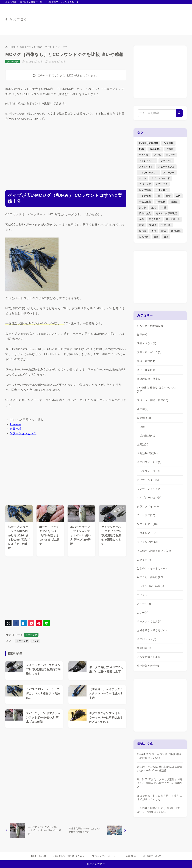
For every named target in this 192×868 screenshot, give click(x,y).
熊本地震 (145, 648)
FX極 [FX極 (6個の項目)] (142, 149)
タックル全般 (147, 542)
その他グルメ (147, 639)
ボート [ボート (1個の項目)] (143, 178)
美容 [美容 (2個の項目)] (154, 231)
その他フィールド (149, 462)
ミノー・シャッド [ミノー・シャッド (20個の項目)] (161, 178)
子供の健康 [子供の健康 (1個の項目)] (145, 202)
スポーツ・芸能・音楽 (153, 400)
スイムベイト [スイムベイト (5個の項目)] (146, 167)
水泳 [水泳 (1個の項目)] (141, 225)
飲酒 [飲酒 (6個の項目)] (166, 237)
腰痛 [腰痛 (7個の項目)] (164, 231)
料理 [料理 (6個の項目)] (164, 208)
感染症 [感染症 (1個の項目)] (174, 202)
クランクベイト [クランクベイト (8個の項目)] (147, 161)
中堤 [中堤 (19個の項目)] (158, 196)
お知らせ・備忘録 (150, 326)
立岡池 (143, 444)
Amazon (15, 424)
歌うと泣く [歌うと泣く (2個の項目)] (155, 219)
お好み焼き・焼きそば (152, 630)
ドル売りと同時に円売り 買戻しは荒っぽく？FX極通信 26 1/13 (160, 810)
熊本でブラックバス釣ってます (36, 47)
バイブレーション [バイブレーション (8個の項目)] (148, 172)
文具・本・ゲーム (149, 352)
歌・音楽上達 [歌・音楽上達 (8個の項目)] (173, 219)
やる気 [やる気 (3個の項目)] (157, 155)
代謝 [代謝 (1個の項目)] (168, 196)
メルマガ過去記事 (149, 657)
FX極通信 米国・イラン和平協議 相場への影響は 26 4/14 (159, 756)
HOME (11, 47)
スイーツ (144, 604)
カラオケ (144, 559)
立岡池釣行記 (147, 453)
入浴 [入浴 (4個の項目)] (178, 196)
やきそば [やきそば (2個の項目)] (144, 155)
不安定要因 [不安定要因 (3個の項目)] (145, 196)
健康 (142, 335)
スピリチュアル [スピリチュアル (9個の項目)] (166, 167)
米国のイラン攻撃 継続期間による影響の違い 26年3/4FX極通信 (160, 769)
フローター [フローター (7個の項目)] (169, 172)
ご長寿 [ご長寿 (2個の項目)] (170, 149)
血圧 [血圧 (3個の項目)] (156, 237)
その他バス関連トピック (154, 551)
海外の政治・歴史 (149, 379)
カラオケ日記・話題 (151, 586)
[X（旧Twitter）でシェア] (8, 623)
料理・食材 (146, 361)
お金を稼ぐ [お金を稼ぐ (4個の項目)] (155, 149)
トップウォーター (149, 471)
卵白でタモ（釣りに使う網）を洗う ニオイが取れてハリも (160, 797)
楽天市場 (16, 429)
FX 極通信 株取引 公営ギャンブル (157, 389)
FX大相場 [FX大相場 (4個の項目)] (168, 143)
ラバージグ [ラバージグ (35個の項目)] (145, 184)
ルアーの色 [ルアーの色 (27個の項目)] (162, 184)
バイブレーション (149, 498)
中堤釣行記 (146, 436)
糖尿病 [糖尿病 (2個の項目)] (143, 231)
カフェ (143, 595)
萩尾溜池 (144, 418)
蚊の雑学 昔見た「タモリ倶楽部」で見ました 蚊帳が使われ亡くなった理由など (160, 783)
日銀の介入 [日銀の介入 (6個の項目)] (145, 213)
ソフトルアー (147, 524)
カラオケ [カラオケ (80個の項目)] (171, 155)
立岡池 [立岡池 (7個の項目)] (153, 225)
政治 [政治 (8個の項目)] (154, 208)
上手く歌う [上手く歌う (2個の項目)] (162, 190)
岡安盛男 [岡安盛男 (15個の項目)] (161, 202)
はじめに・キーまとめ (152, 568)
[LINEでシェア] (47, 623)
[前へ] (35, 830)
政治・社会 (146, 370)
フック (35, 641)
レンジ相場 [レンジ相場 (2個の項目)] (145, 190)
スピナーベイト (148, 480)
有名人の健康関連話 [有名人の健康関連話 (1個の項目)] (166, 213)
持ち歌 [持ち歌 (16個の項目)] (143, 208)
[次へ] (97, 830)
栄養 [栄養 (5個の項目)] (141, 219)
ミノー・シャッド (149, 489)
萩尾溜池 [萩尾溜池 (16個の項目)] (144, 237)
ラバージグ (61, 47)
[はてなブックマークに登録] (24, 623)
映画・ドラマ (147, 343)
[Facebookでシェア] (16, 623)
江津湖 (143, 409)
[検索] (179, 113)
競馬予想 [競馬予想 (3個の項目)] (166, 225)
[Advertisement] (66, 152)
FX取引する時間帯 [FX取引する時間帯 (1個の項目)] (149, 143)
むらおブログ (16, 19)
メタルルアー (147, 533)
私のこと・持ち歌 (150, 577)
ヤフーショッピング (23, 433)
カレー (143, 613)
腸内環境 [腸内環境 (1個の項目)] (176, 231)
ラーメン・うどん (149, 621)
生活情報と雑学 (149, 666)
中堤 (141, 427)
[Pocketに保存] (31, 623)
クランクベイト (148, 506)
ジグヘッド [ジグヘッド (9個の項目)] (166, 161)
